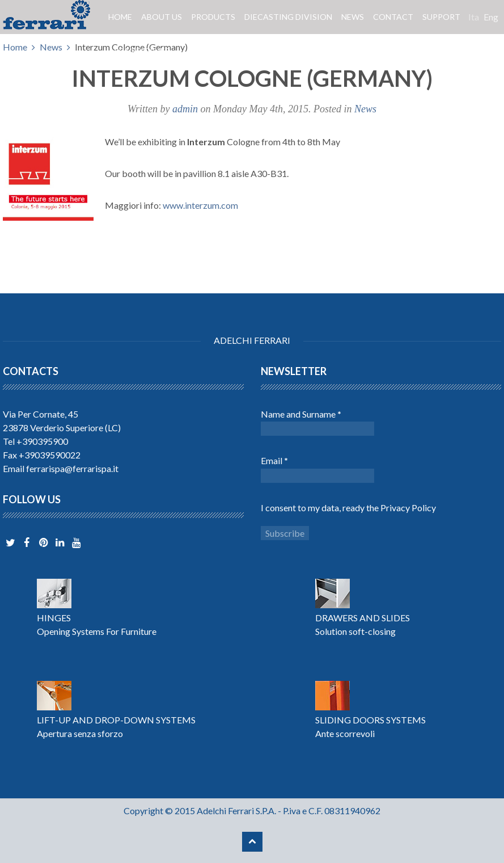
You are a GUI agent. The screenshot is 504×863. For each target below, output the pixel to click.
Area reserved (139, 51)
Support (441, 17)
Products (213, 17)
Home (120, 17)
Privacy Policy (408, 508)
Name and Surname (301, 414)
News (353, 17)
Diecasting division (288, 17)
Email (274, 460)
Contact (393, 17)
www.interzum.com (200, 205)
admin (185, 109)
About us (162, 17)
